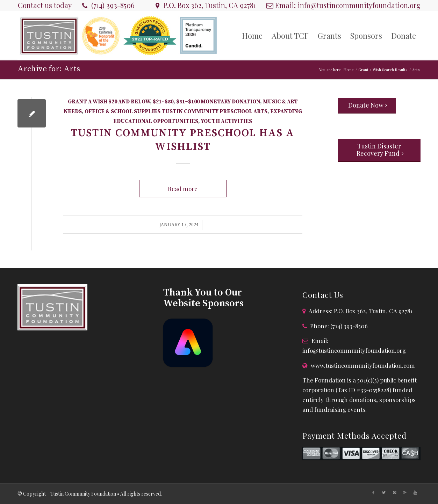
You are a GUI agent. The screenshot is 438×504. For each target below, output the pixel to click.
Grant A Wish (88, 102)
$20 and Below (129, 102)
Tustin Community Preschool (207, 112)
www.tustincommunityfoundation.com (363, 365)
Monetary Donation (230, 102)
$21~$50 (163, 102)
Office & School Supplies (123, 112)
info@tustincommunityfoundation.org (359, 5)
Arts (260, 112)
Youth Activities (227, 121)
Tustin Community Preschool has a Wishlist (183, 140)
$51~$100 (188, 102)
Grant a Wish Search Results (383, 70)
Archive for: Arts (49, 69)
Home (349, 70)
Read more (183, 189)
